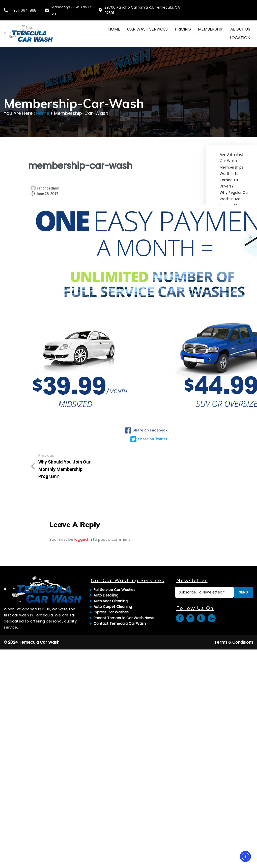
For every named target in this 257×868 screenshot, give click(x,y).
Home (42, 107)
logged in (83, 535)
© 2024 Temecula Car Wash (32, 695)
